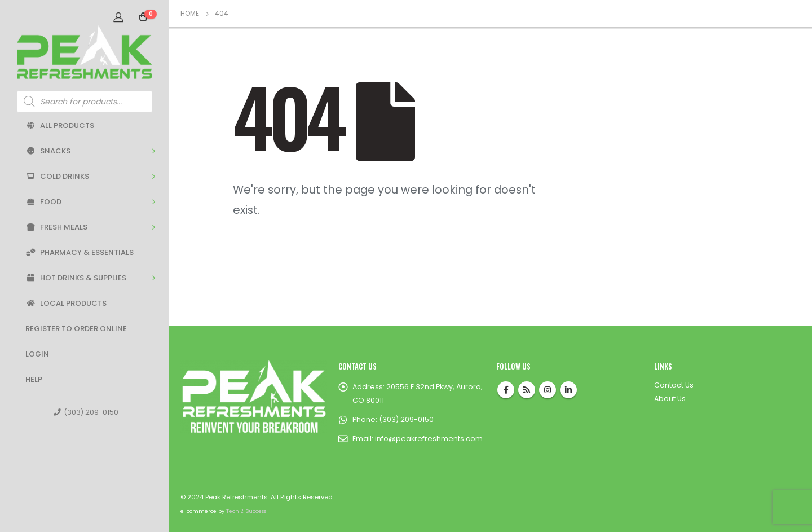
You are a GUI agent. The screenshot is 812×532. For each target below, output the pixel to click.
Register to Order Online (76, 329)
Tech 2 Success (246, 511)
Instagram (548, 390)
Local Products (66, 303)
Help (34, 379)
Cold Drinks (57, 176)
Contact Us (674, 385)
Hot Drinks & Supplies (76, 278)
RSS (527, 390)
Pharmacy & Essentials (80, 252)
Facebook (506, 390)
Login (37, 354)
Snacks (48, 151)
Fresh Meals (56, 227)
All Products (60, 126)
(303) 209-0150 (86, 412)
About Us (670, 399)
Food (43, 202)
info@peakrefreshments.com (429, 439)
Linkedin (568, 390)
